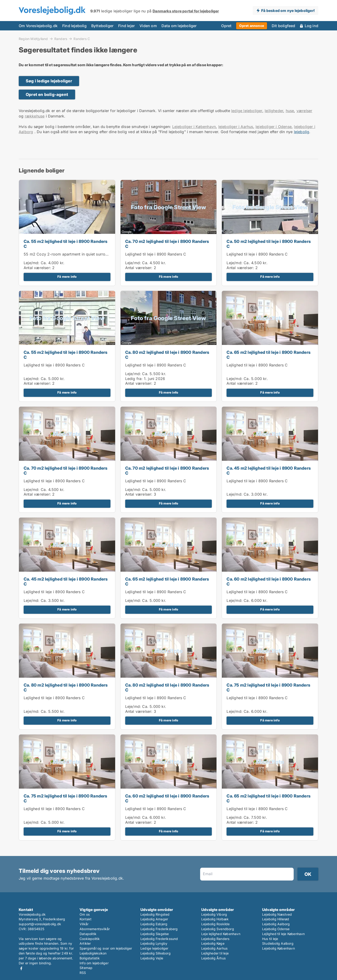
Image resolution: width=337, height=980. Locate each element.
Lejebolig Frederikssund (159, 939)
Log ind (311, 26)
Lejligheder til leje (215, 953)
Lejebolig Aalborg (276, 924)
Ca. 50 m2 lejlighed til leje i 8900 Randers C (269, 244)
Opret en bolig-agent (47, 94)
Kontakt (86, 919)
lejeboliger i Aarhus (236, 127)
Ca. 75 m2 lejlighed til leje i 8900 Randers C (268, 687)
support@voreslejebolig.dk (40, 924)
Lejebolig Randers (215, 939)
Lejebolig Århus (213, 958)
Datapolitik (88, 934)
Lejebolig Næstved (277, 914)
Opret (226, 26)
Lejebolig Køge (213, 943)
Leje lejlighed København (221, 934)
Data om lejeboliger (179, 26)
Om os (85, 914)
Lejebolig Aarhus (214, 948)
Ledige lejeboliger (154, 948)
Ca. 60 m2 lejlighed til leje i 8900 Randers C (269, 581)
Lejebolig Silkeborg (156, 953)
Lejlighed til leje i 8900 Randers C (156, 254)
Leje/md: (32, 263)
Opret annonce (252, 26)
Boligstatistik (90, 958)
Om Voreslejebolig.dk (38, 26)
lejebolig (302, 132)
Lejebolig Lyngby (154, 943)
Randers (61, 39)
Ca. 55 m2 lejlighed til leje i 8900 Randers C (66, 244)
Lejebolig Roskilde (216, 924)
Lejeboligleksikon (93, 953)
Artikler (85, 943)
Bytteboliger (102, 26)
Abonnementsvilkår (95, 929)
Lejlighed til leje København (284, 934)
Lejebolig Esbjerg (154, 924)
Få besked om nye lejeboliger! (288, 11)
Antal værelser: (37, 268)
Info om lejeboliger (94, 963)
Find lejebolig (74, 26)
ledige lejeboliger (247, 111)
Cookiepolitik (90, 939)
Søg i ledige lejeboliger (49, 81)
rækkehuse (35, 116)
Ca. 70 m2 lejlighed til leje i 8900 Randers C (167, 244)
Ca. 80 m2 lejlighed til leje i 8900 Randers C (167, 355)
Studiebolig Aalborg (278, 943)
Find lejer (126, 26)
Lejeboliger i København (194, 127)
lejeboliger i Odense (274, 127)
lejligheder (274, 111)
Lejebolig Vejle (152, 958)
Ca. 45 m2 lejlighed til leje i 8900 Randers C (269, 471)
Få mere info (67, 277)
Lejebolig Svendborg (218, 929)
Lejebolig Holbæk (215, 919)
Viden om (148, 26)
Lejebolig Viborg (214, 914)
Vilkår (84, 924)
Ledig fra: (134, 379)
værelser (304, 111)
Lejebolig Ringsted (155, 914)
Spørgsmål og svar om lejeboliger (106, 948)
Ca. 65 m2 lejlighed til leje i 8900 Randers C (269, 355)
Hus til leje (270, 939)
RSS (83, 973)
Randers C (82, 39)
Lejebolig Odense (276, 929)
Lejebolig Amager (154, 919)
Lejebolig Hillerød (276, 919)
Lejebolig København (278, 948)
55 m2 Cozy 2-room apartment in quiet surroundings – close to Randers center (95, 254)
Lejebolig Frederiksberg (159, 929)
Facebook (21, 968)
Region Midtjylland (33, 39)
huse (290, 111)
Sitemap (86, 968)
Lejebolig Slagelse (155, 934)
